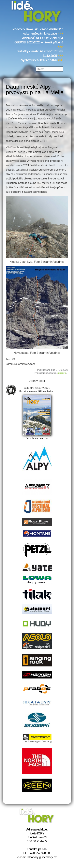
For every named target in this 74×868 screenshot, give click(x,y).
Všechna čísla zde (37, 438)
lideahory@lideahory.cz (42, 857)
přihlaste (62, 373)
